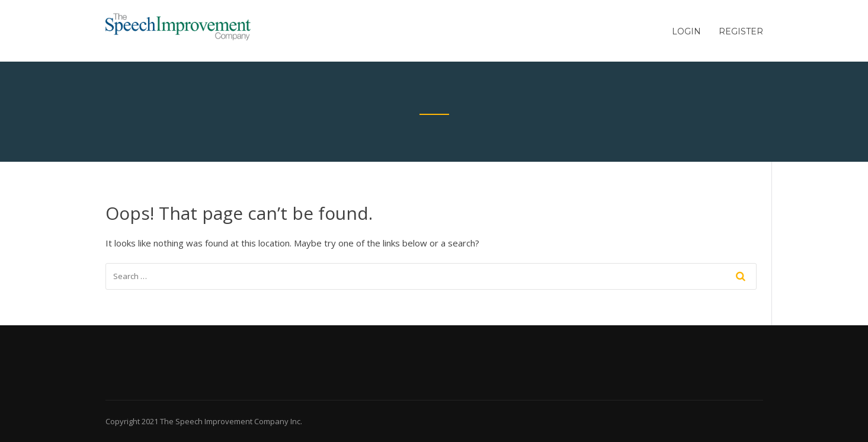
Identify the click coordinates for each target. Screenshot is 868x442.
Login (686, 31)
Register (741, 31)
